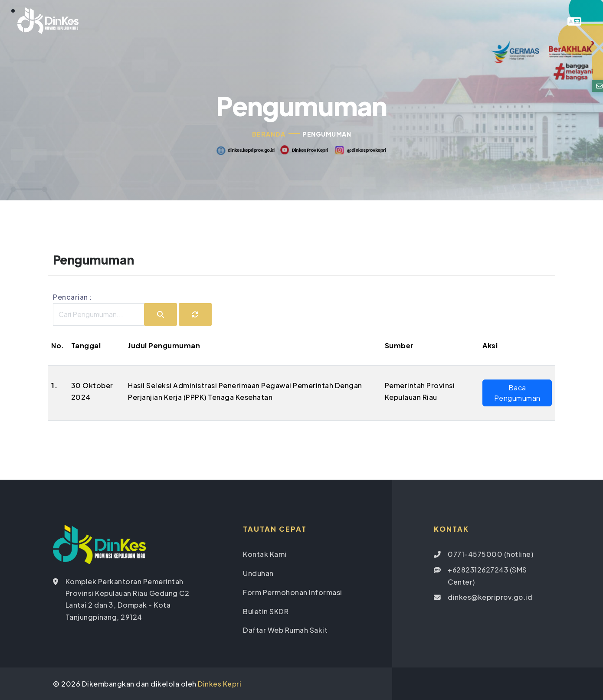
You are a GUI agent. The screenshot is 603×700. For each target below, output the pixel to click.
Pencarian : (72, 298)
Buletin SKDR (266, 611)
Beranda (269, 135)
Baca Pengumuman (517, 394)
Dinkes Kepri (220, 683)
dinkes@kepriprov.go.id (491, 597)
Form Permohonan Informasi (293, 593)
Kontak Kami (265, 555)
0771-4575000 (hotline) (491, 555)
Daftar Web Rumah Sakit (285, 630)
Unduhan (258, 574)
